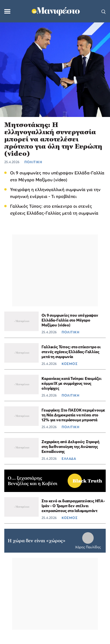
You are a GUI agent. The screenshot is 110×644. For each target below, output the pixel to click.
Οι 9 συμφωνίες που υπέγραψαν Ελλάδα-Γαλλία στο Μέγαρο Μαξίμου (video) (70, 320)
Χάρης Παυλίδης (88, 547)
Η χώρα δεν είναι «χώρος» (37, 541)
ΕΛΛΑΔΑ (69, 459)
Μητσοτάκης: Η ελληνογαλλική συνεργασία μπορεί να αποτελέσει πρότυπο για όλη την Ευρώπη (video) (53, 139)
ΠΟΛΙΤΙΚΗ (33, 162)
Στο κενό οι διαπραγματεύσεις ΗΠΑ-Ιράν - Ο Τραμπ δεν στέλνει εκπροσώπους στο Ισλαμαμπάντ (73, 506)
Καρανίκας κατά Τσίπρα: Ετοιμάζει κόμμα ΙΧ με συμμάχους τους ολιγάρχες (71, 383)
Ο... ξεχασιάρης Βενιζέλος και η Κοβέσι (33, 481)
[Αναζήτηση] (104, 11)
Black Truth (87, 481)
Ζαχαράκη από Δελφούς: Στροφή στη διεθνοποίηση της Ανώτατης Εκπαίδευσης (70, 446)
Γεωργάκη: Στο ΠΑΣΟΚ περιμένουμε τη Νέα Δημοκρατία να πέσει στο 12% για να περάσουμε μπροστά (73, 415)
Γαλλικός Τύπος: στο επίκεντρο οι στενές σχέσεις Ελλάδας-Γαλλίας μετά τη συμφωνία (71, 352)
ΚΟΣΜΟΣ (69, 364)
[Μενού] (7, 11)
